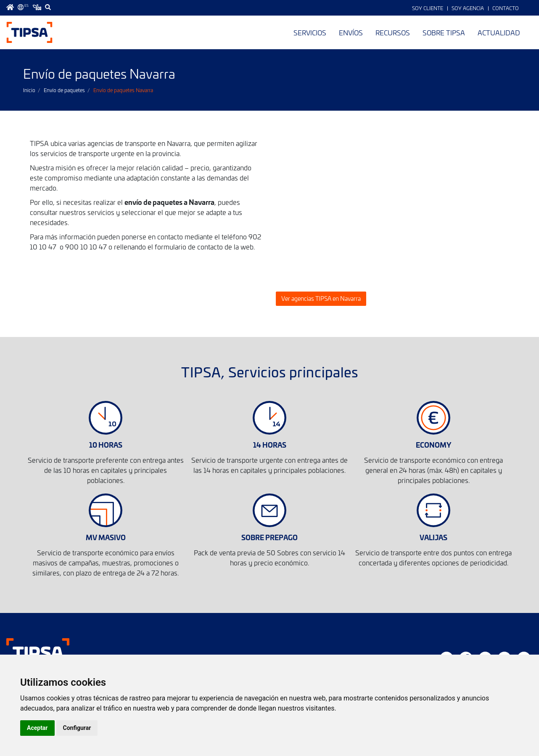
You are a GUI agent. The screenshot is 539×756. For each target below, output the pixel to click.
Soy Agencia (468, 8)
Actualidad (499, 32)
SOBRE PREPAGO (269, 537)
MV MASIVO (106, 537)
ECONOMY (433, 444)
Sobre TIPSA (444, 32)
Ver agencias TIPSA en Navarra (321, 298)
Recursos (393, 32)
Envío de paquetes (64, 90)
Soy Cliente (428, 8)
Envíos (351, 32)
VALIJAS (433, 537)
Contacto (506, 8)
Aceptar (37, 728)
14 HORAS (270, 444)
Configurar (77, 728)
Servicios (310, 32)
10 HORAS (106, 444)
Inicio (29, 90)
